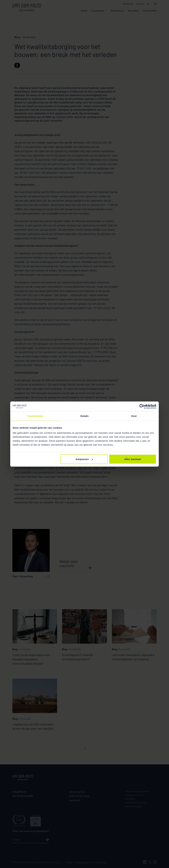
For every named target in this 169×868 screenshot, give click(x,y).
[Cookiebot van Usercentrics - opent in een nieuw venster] (142, 406)
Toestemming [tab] (35, 416)
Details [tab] (84, 416)
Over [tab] (134, 416)
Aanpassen (84, 459)
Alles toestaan (133, 459)
